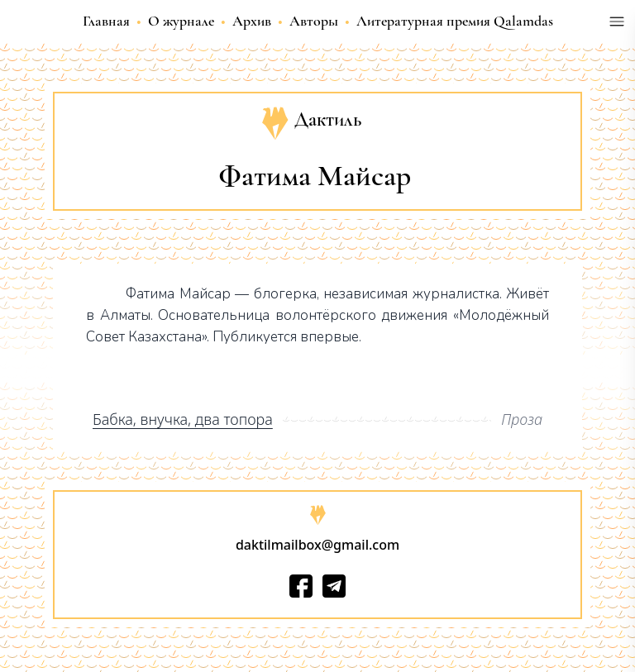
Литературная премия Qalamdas (455, 21)
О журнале (181, 21)
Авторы (314, 21)
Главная (106, 21)
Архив (252, 21)
